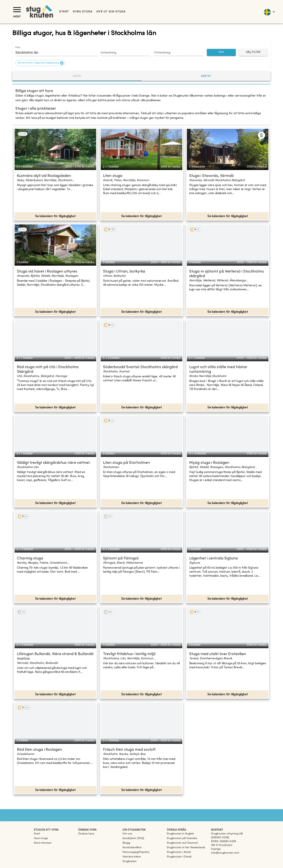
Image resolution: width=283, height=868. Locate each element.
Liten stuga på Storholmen (126, 463)
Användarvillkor (132, 848)
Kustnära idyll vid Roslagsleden (44, 176)
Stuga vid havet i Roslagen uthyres (47, 272)
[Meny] (17, 10)
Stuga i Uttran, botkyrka (124, 272)
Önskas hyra (86, 834)
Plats (18, 48)
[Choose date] (126, 53)
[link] (180, 834)
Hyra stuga (83, 12)
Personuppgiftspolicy (136, 852)
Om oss (127, 834)
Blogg (126, 843)
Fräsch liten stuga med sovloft (129, 750)
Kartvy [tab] (206, 76)
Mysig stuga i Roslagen (209, 463)
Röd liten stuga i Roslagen (39, 750)
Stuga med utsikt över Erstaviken (218, 654)
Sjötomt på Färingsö (121, 559)
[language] (269, 12)
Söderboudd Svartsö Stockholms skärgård (140, 367)
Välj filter (253, 52)
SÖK (221, 52)
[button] (40, 63)
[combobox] (54, 53)
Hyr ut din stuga (111, 12)
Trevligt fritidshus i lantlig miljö (129, 654)
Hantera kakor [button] (132, 857)
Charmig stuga (30, 559)
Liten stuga (113, 176)
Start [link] (64, 12)
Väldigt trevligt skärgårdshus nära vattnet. (54, 463)
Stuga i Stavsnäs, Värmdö (212, 176)
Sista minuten (43, 843)
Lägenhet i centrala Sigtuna (213, 559)
